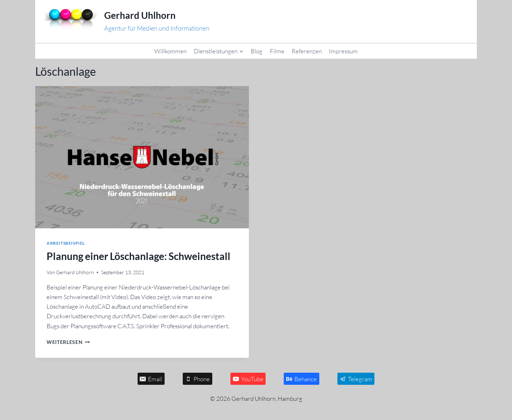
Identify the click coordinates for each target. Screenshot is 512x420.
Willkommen (170, 51)
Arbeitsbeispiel (66, 243)
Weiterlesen (68, 342)
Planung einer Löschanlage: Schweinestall (138, 256)
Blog (257, 51)
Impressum (343, 51)
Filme (277, 51)
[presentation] (142, 157)
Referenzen (307, 51)
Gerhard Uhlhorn (75, 272)
